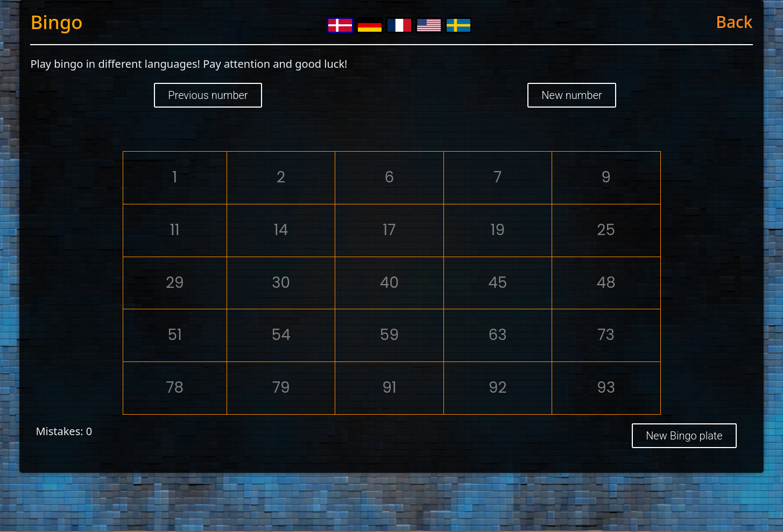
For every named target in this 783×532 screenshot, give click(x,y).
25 (606, 230)
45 (498, 283)
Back (734, 22)
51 (175, 335)
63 (498, 335)
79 (281, 388)
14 (281, 230)
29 (175, 283)
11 (175, 230)
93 (606, 388)
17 (389, 230)
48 (606, 283)
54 (281, 335)
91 (389, 388)
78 (175, 388)
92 (498, 388)
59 (389, 335)
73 (606, 335)
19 (498, 230)
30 (281, 283)
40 (389, 283)
